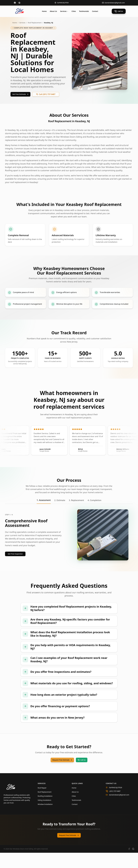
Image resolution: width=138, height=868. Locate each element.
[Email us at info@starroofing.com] (113, 3)
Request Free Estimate (62, 775)
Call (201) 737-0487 (46, 94)
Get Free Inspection (15, 554)
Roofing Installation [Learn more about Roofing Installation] (45, 811)
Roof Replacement (35, 23)
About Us (53, 11)
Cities (74, 11)
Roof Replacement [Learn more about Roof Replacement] (45, 807)
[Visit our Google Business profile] (19, 3)
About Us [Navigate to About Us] (75, 807)
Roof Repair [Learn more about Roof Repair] (42, 803)
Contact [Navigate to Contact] (75, 820)
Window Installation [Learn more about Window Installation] (45, 820)
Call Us (119, 11)
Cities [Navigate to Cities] (74, 811)
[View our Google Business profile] (133, 864)
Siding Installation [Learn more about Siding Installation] (44, 815)
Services (64, 11)
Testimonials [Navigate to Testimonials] (76, 815)
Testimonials (84, 11)
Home (44, 11)
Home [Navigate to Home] (74, 803)
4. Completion (94, 500)
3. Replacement (76, 500)
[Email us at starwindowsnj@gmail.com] (120, 810)
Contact (95, 11)
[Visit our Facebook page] (15, 3)
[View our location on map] (62, 3)
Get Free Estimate (20, 94)
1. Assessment (44, 500)
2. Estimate (60, 500)
